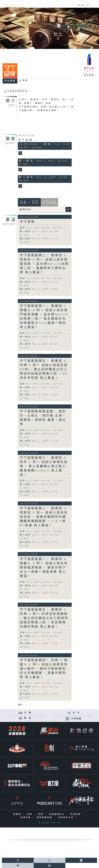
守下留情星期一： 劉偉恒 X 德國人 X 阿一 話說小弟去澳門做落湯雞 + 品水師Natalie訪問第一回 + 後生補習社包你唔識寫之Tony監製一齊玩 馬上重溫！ (44, 317)
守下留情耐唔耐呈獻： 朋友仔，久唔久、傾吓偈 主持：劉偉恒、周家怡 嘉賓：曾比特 (43, 418)
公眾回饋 (76, 719)
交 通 (28, 713)
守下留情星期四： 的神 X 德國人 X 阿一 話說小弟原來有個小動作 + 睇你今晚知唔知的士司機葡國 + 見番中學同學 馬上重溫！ (44, 669)
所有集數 (10, 81)
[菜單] (95, 5)
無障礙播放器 (45, 817)
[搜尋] (88, 5)
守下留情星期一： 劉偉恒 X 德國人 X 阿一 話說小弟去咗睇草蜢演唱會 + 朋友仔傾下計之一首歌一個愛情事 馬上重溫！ (44, 568)
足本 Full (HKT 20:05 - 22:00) (41, 228)
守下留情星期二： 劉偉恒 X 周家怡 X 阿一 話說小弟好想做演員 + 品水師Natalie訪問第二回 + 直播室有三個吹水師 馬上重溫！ (44, 264)
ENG (79, 5)
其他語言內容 (66, 817)
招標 (41, 814)
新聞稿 (18, 814)
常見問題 (76, 814)
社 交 (76, 713)
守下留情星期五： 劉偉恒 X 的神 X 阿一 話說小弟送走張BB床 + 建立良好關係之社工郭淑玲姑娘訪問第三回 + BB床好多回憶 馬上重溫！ (44, 369)
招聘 (30, 814)
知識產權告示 (57, 814)
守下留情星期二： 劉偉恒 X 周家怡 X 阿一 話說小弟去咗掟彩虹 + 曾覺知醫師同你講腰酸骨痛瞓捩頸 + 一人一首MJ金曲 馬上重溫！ (44, 517)
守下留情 (25, 140)
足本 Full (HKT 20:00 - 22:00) (42, 333)
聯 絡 (28, 718)
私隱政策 (26, 817)
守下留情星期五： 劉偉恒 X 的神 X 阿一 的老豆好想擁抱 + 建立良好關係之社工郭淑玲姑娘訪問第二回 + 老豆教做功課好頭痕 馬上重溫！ (44, 618)
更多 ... (21, 705)
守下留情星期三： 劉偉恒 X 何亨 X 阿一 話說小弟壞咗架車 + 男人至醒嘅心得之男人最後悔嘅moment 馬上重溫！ (44, 466)
